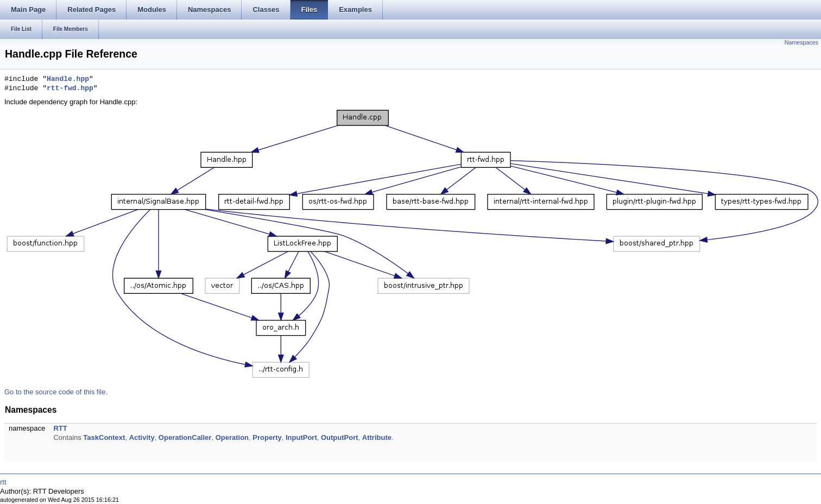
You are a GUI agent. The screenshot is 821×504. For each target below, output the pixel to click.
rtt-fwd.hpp (70, 89)
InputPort (301, 437)
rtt (3, 482)
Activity (142, 437)
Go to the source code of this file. (56, 392)
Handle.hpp (68, 79)
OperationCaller (185, 437)
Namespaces (801, 42)
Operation (232, 437)
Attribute (377, 437)
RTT (60, 428)
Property (267, 437)
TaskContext (104, 437)
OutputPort (340, 437)
